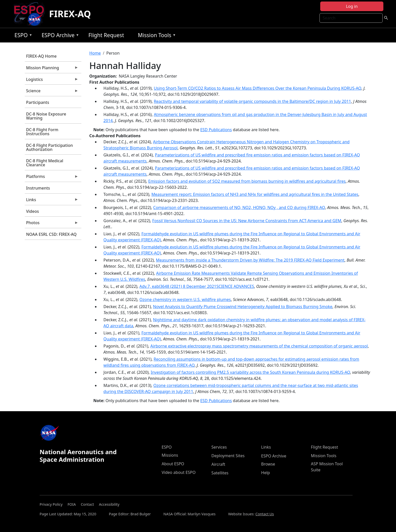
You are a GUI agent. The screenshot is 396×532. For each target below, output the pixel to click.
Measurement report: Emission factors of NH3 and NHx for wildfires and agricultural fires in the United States (255, 194)
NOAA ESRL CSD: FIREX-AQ (51, 234)
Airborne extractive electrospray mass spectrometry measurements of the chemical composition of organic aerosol (259, 346)
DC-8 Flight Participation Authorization (49, 147)
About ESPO (173, 464)
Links (52, 201)
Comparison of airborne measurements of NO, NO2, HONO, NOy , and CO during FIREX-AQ (239, 207)
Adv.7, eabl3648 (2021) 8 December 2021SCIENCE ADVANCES (197, 286)
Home (95, 53)
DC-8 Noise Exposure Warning (46, 116)
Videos (32, 211)
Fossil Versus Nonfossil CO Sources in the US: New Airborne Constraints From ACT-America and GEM (247, 221)
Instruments (38, 188)
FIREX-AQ (70, 14)
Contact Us (265, 514)
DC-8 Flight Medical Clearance (45, 163)
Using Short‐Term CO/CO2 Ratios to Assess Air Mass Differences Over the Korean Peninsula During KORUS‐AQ (258, 88)
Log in (352, 6)
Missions (170, 455)
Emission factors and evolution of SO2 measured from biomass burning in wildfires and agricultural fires (247, 181)
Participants (38, 102)
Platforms (52, 178)
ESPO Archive (59, 36)
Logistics (52, 81)
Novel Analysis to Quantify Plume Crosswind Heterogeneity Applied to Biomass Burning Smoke (243, 307)
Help (266, 473)
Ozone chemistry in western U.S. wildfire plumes (185, 299)
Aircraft (218, 464)
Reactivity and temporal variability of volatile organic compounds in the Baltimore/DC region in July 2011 (252, 101)
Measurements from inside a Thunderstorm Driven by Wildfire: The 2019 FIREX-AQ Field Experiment (250, 260)
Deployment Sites (228, 456)
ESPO (22, 36)
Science (52, 92)
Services (219, 447)
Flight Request (106, 35)
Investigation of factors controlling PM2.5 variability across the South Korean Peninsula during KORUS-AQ (250, 372)
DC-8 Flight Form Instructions (42, 132)
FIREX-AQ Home (41, 56)
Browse (268, 464)
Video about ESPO (179, 472)
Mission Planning (52, 69)
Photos (52, 224)
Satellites (220, 473)
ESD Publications (216, 130)
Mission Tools (156, 36)
